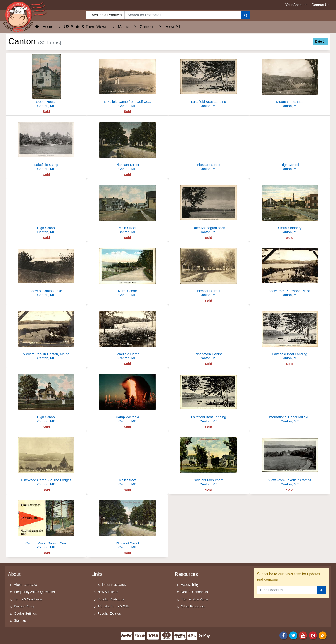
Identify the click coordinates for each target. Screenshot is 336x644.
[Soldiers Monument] (209, 460)
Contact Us (320, 5)
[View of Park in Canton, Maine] (46, 334)
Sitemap (20, 620)
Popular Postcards (111, 599)
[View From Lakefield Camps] (290, 460)
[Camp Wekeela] (127, 397)
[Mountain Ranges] (290, 81)
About (14, 574)
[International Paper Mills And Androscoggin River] (290, 397)
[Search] (246, 15)
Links (97, 574)
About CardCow (26, 585)
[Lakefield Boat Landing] (209, 81)
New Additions (108, 592)
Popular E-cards (109, 613)
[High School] (290, 145)
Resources (186, 574)
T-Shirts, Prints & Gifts (114, 606)
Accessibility (190, 585)
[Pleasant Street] (127, 145)
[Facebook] (284, 635)
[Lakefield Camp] (46, 145)
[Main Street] (127, 208)
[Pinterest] (313, 635)
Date (320, 41)
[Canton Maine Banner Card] (46, 523)
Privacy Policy (24, 606)
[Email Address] (287, 590)
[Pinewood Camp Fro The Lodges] (46, 460)
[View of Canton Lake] (46, 271)
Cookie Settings (25, 613)
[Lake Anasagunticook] (209, 208)
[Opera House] (46, 81)
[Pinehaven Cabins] (209, 334)
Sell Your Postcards (112, 585)
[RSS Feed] (323, 635)
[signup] (321, 590)
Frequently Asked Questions (34, 592)
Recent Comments (194, 592)
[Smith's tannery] (290, 208)
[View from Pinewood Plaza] (290, 271)
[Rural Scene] (127, 271)
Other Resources (193, 606)
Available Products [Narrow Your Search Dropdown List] (105, 15)
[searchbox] (183, 15)
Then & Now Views (195, 599)
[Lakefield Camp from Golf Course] (127, 81)
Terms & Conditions (28, 599)
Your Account (296, 5)
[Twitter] (293, 635)
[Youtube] (303, 635)
